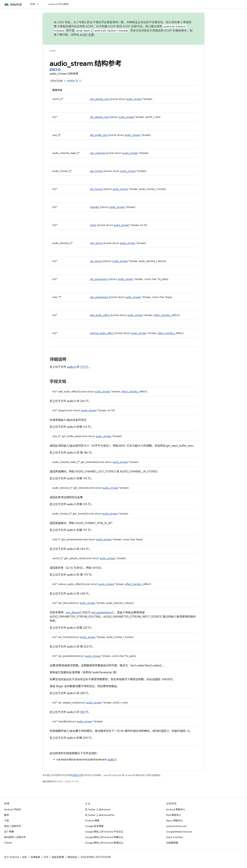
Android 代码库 (13, 809)
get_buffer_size (99, 135)
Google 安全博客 (94, 826)
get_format (97, 171)
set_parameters (99, 279)
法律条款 (35, 857)
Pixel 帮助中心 (174, 815)
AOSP (53, 51)
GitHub (8, 843)
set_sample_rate (100, 117)
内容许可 (76, 775)
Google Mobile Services (179, 832)
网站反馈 (72, 857)
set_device (96, 261)
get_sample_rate (100, 99)
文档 (32, 4)
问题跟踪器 (172, 843)
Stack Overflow (175, 837)
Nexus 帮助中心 (175, 821)
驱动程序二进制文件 (15, 837)
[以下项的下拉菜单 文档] (39, 4)
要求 (7, 815)
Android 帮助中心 (176, 809)
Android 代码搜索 (58, 4)
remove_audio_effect (102, 333)
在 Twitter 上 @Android (98, 809)
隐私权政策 (58, 857)
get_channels (98, 153)
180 (83, 712)
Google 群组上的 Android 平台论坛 (104, 832)
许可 (46, 857)
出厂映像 (9, 832)
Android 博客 (92, 821)
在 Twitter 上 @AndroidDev (100, 815)
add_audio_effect (100, 315)
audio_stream (134, 99)
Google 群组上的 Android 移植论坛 (104, 843)
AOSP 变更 (87, 35)
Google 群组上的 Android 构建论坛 (104, 837)
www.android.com (176, 826)
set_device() (74, 613)
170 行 (84, 367)
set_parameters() (103, 613)
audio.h (73, 81)
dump (93, 225)
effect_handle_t (163, 315)
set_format (97, 189)
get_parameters (99, 297)
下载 (7, 821)
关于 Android (11, 857)
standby (95, 207)
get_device (97, 243)
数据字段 (55, 70)
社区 (25, 857)
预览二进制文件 (13, 826)
